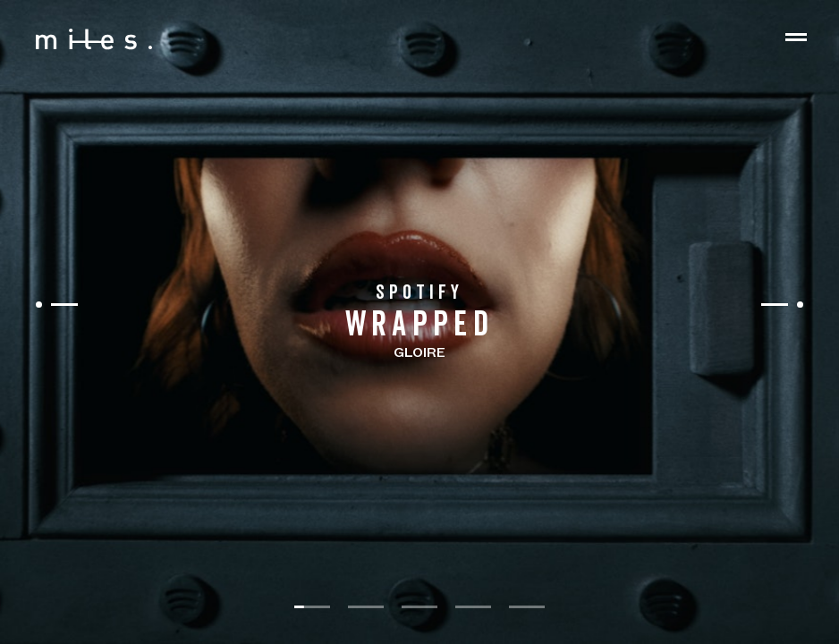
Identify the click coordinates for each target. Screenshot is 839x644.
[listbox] (419, 322)
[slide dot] (312, 607)
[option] (419, 322)
